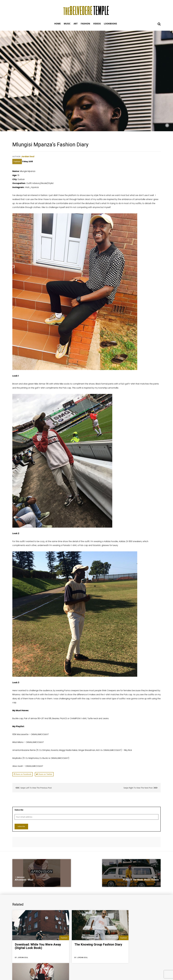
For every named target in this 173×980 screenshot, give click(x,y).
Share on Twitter (44, 774)
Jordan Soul (28, 156)
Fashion (17, 161)
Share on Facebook (23, 774)
